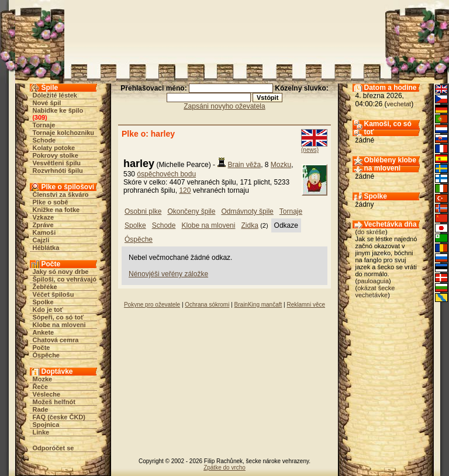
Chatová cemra (56, 340)
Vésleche (47, 394)
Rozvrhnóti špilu (58, 171)
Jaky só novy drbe (61, 272)
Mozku (281, 165)
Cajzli (41, 240)
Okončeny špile (191, 211)
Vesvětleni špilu (57, 163)
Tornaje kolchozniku (64, 133)
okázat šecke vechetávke (375, 291)
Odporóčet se (53, 448)
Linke (41, 432)
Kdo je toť (48, 310)
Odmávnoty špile (247, 211)
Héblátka (46, 248)
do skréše (371, 232)
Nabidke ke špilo (58, 110)
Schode (44, 140)
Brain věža (244, 165)
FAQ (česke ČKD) (59, 417)
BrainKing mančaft (258, 305)
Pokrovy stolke (56, 155)
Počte (42, 348)
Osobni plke (143, 211)
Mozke (43, 379)
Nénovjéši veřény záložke (168, 274)
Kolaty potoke (54, 148)
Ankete (44, 332)
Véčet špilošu (53, 294)
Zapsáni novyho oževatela (224, 106)
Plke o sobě (51, 202)
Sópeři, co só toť (58, 317)
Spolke (43, 302)
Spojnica (46, 425)
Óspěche (46, 355)
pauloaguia (373, 281)
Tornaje (44, 125)
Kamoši (44, 232)
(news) (310, 150)
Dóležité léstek (55, 95)
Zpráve (43, 225)
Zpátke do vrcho (224, 468)
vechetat (399, 104)
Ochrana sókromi (207, 305)
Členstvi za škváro (61, 194)
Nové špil (47, 103)
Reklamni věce (306, 305)
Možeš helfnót (54, 402)
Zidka (249, 225)
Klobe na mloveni (59, 325)
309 (40, 117)
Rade (41, 409)
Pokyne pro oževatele (152, 305)
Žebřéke (45, 287)
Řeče (40, 387)
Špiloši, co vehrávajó (65, 279)
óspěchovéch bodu (166, 174)
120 (185, 190)
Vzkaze (44, 217)
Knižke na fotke (56, 210)
